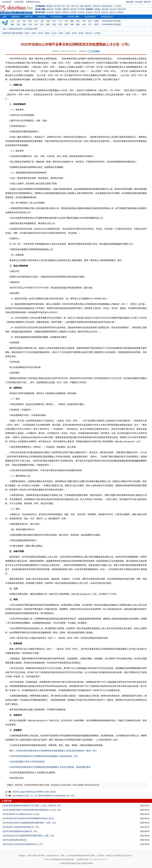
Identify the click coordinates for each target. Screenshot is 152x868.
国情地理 (88, 6)
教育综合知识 (107, 17)
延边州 (81, 33)
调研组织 (66, 12)
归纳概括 (97, 9)
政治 (64, 6)
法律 (73, 6)
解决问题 (105, 9)
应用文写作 (122, 9)
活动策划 (89, 12)
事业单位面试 (40, 12)
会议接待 (73, 12)
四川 (42, 24)
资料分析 (73, 9)
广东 (60, 21)
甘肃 (54, 24)
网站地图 (130, 2)
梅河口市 (89, 33)
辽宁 (90, 24)
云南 (30, 24)
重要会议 (50, 6)
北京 (12, 21)
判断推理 (66, 9)
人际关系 (97, 12)
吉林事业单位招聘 (15, 29)
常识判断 (81, 9)
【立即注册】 (19, 2)
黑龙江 (97, 24)
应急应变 (105, 12)
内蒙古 (97, 21)
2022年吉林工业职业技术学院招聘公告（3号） (22, 827)
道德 (82, 6)
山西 (42, 21)
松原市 (74, 33)
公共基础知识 (40, 6)
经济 (68, 6)
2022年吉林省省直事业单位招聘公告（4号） (21, 831)
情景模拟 (120, 12)
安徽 (24, 24)
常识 (77, 6)
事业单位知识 (107, 6)
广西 (66, 21)
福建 (12, 24)
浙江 (90, 21)
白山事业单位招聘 (31, 29)
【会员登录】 (7, 2)
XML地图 (138, 2)
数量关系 (50, 9)
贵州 (36, 24)
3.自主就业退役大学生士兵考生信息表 (27, 762)
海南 (72, 24)
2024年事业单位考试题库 (111, 24)
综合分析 (113, 9)
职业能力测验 (40, 9)
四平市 (41, 33)
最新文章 (147, 2)
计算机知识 (96, 6)
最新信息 (16, 17)
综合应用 (89, 9)
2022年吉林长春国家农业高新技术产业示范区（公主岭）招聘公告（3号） (32, 806)
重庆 (30, 21)
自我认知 (112, 12)
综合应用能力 (90, 17)
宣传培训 (81, 12)
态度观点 (58, 12)
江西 (18, 24)
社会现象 (50, 12)
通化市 (47, 33)
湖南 (72, 21)
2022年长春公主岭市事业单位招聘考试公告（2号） (23, 844)
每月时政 (58, 6)
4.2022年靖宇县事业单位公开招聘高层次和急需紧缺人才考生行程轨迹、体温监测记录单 (50, 767)
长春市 (27, 33)
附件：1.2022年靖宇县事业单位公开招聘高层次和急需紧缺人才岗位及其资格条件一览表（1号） (54, 751)
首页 (5, 17)
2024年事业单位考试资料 (111, 21)
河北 (54, 21)
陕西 (48, 24)
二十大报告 (117, 6)
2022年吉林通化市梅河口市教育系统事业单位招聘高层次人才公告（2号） (32, 810)
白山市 (54, 33)
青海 (66, 24)
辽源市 (61, 33)
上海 (18, 21)
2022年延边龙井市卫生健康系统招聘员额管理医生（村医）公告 (28, 836)
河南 (48, 21)
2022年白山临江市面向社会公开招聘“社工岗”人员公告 (34, 792)
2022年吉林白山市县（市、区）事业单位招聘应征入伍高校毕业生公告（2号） (44, 796)
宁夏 (60, 24)
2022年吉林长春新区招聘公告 (15, 840)
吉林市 (34, 33)
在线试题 (42, 17)
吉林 (84, 24)
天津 (24, 21)
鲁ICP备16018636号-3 (99, 859)
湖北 (78, 21)
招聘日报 (29, 17)
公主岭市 (97, 33)
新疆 (78, 24)
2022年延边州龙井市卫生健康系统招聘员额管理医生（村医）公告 (29, 823)
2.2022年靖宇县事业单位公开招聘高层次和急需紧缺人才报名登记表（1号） (44, 756)
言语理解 (58, 9)
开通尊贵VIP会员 (33, 2)
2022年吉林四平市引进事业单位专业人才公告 (21, 814)
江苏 (84, 21)
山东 (36, 21)
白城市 (68, 33)
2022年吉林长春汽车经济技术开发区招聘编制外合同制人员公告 (28, 818)
